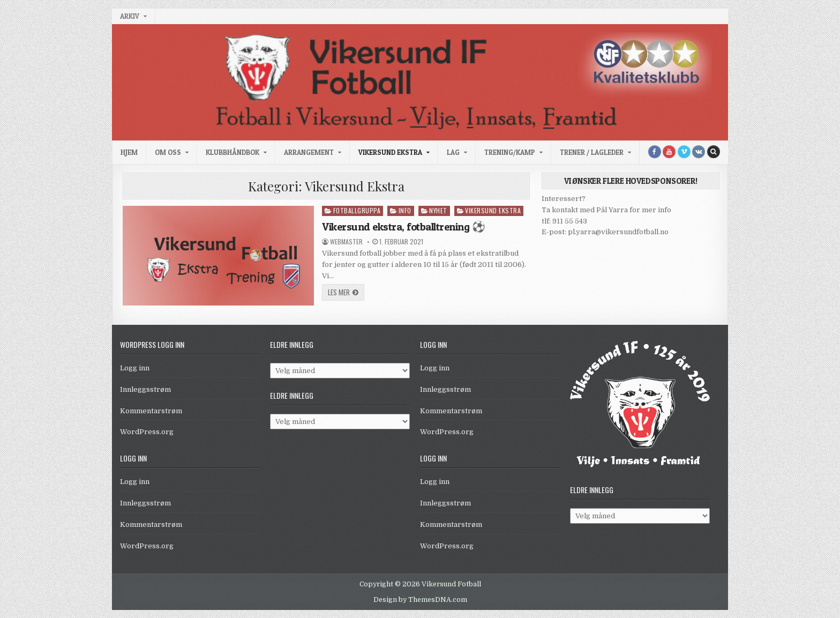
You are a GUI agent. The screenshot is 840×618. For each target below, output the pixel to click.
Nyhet (438, 210)
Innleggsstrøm (145, 389)
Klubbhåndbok (232, 152)
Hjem (129, 152)
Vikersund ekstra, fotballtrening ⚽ (403, 227)
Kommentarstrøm (151, 411)
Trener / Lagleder (592, 152)
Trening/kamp (510, 152)
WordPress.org (147, 432)
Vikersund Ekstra (390, 152)
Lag (453, 152)
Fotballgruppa (357, 210)
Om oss (168, 152)
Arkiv (130, 16)
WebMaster (346, 242)
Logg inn (135, 368)
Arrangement (309, 152)
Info (405, 210)
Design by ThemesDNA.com (420, 600)
